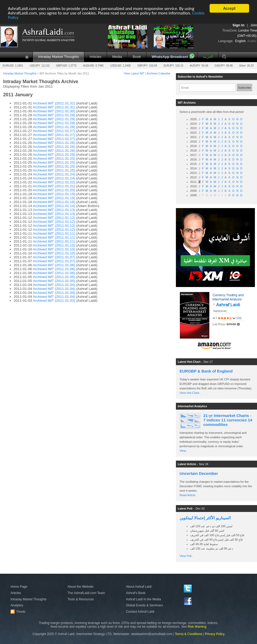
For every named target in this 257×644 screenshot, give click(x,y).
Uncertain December (199, 473)
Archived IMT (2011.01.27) (54, 131)
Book (137, 57)
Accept (229, 8)
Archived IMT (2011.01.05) (54, 277)
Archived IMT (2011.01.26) (54, 143)
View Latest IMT (134, 73)
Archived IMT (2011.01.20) (54, 190)
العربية (208, 57)
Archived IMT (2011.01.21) (54, 186)
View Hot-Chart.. (190, 393)
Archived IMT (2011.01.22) (54, 182)
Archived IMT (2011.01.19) (54, 194)
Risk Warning (197, 627)
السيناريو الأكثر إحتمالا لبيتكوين (205, 518)
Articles (95, 57)
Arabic (252, 41)
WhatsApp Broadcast (170, 57)
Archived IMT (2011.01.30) (54, 111)
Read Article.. (188, 495)
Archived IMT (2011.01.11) (54, 233)
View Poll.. (186, 556)
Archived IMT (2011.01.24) (54, 174)
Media (117, 57)
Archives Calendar (159, 73)
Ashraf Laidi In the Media (143, 599)
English (240, 41)
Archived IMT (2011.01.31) (54, 103)
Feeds (19, 612)
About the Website (81, 587)
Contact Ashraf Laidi (140, 612)
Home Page (19, 587)
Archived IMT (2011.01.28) (54, 115)
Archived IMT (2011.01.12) (54, 218)
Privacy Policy (215, 634)
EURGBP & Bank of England (206, 371)
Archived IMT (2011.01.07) (54, 257)
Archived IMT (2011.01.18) (54, 202)
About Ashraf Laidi (139, 587)
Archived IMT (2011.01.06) (54, 265)
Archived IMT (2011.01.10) (54, 245)
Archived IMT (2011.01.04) (54, 285)
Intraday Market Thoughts (59, 57)
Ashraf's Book (136, 593)
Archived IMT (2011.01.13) (54, 210)
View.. (183, 451)
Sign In (238, 25)
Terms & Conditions (189, 634)
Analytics (17, 605)
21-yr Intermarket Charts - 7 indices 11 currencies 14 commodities (228, 420)
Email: (185, 88)
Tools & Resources (81, 599)
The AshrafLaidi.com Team (86, 593)
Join (254, 25)
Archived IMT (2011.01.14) (54, 206)
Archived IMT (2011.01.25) (54, 159)
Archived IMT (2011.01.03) (54, 301)
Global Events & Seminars (144, 605)
